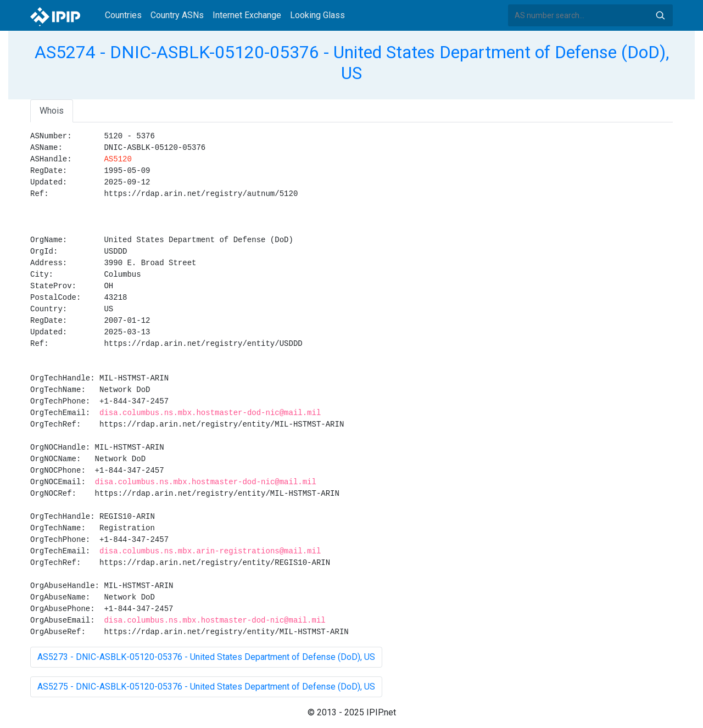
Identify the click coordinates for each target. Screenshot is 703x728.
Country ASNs (177, 15)
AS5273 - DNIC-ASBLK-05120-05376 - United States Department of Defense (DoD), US (206, 657)
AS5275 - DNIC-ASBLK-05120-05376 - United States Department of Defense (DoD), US (206, 687)
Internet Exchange (247, 15)
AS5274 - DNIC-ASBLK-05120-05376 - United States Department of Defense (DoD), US (352, 63)
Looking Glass (317, 15)
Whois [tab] (52, 111)
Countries (123, 15)
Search (660, 15)
